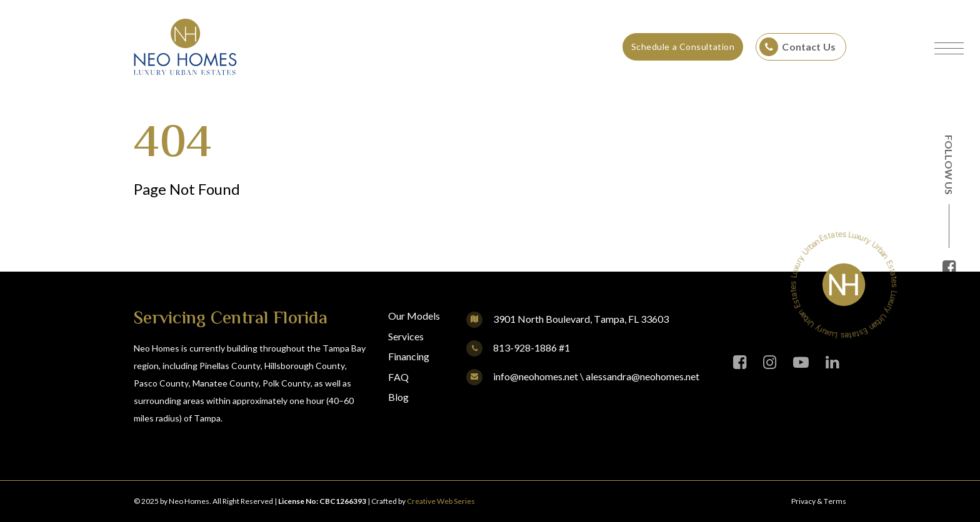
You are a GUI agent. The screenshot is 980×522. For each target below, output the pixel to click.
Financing (409, 356)
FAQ (398, 377)
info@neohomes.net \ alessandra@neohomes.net (583, 376)
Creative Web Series (441, 501)
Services (406, 336)
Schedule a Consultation (683, 47)
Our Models (414, 316)
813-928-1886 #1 (518, 347)
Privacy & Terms (819, 501)
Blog (398, 397)
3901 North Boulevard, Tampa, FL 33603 (581, 319)
